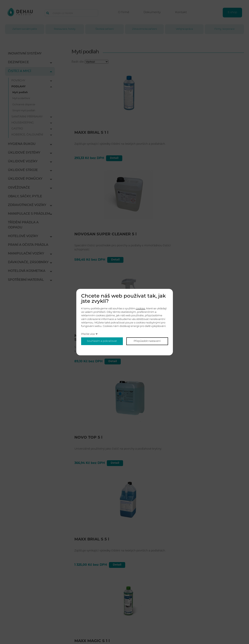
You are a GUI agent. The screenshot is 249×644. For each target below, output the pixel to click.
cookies (140, 309)
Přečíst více (88, 334)
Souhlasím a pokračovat (102, 341)
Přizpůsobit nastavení (147, 341)
